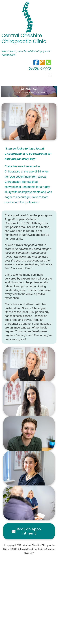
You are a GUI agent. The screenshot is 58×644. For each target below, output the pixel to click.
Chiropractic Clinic (24, 41)
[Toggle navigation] (50, 75)
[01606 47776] (42, 64)
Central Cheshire (22, 35)
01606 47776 (40, 68)
